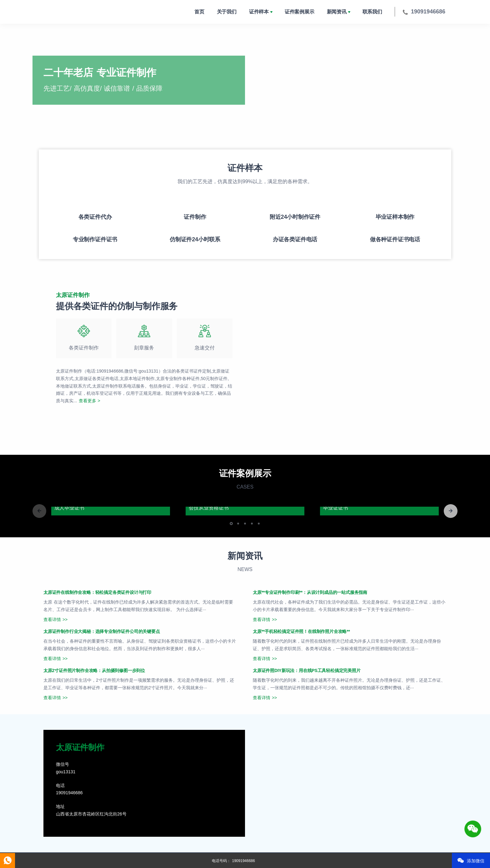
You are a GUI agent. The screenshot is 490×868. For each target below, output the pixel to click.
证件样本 (259, 12)
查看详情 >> (55, 620)
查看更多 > (90, 401)
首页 (199, 12)
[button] (451, 511)
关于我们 (227, 12)
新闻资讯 (337, 12)
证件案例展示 (300, 12)
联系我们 (372, 12)
